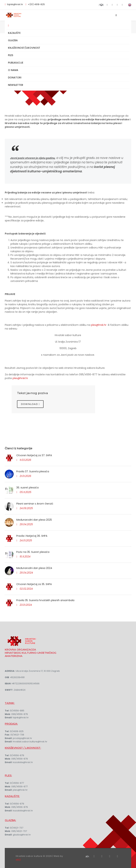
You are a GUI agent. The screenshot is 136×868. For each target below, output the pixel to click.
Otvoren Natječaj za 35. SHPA (34, 584)
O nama (13, 70)
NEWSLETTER (16, 85)
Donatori (15, 78)
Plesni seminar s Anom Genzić (35, 504)
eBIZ (18, 860)
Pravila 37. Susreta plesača (33, 471)
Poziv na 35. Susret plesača (33, 552)
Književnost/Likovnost (24, 48)
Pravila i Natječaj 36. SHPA (32, 536)
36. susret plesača (27, 488)
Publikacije (16, 63)
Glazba (13, 40)
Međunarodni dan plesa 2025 (34, 520)
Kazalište (14, 33)
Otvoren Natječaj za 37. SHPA (34, 455)
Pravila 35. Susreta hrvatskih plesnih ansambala (45, 600)
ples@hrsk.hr (99, 325)
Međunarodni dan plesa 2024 (34, 568)
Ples (11, 55)
